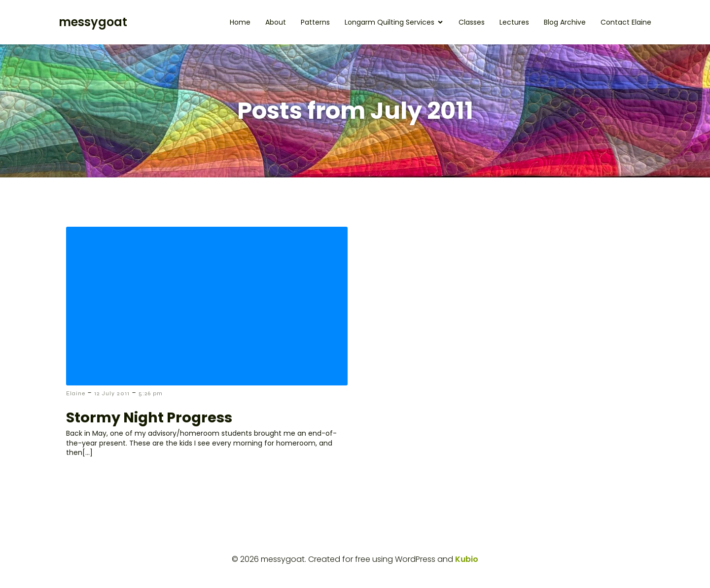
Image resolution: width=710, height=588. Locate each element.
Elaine (76, 393)
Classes (472, 22)
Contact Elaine (626, 22)
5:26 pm (151, 393)
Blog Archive (565, 22)
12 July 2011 (112, 393)
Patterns (315, 22)
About (276, 22)
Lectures (514, 22)
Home (240, 22)
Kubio (467, 559)
